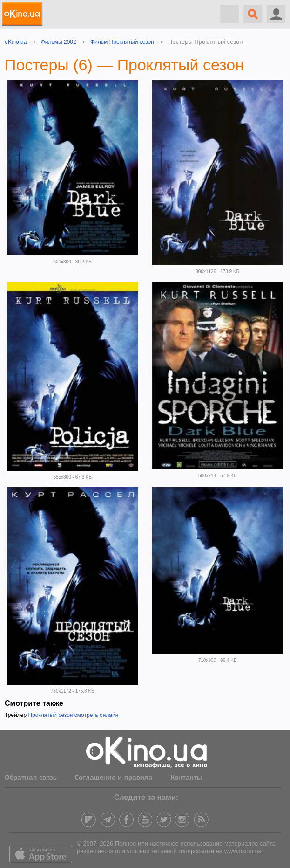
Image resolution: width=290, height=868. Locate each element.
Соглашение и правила (114, 778)
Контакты (186, 778)
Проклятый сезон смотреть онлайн (73, 715)
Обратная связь (31, 778)
